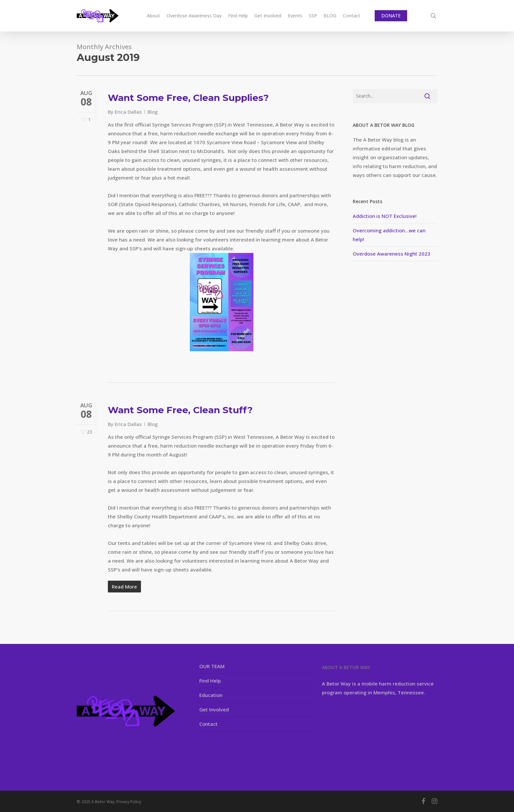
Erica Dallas (128, 112)
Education (211, 695)
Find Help (210, 681)
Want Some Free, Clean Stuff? (180, 410)
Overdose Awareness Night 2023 (392, 254)
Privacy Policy (129, 802)
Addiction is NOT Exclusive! (385, 216)
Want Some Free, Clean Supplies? (188, 98)
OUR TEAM (212, 666)
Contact (208, 724)
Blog (153, 112)
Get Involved (214, 709)
